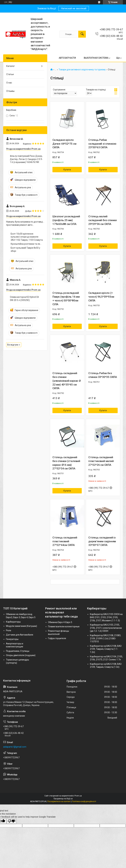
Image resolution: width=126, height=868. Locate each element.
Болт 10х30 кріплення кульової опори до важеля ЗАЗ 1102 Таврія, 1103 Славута (27, 237)
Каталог (11, 66)
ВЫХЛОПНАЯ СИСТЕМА (96, 58)
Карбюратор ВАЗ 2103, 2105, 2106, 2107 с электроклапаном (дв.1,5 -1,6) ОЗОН (106, 628)
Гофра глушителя (57, 638)
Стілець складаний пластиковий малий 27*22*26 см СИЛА (101, 461)
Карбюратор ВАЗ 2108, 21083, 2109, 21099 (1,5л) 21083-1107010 (105, 638)
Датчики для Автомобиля (20, 635)
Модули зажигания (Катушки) (21, 626)
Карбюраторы (13, 622)
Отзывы (10, 91)
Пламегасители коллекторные (64, 627)
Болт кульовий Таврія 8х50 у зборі (25, 249)
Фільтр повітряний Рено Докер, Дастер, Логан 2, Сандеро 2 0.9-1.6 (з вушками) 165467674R (26, 159)
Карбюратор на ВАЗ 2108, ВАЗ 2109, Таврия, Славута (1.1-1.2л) (106, 649)
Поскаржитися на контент (59, 801)
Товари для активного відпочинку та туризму (82, 70)
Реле (9, 630)
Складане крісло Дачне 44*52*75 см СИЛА (64, 144)
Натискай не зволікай (74, 8)
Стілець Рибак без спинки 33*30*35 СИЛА (103, 375)
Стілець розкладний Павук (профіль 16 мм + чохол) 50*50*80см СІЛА (66, 298)
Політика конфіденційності (84, 801)
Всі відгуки (13, 345)
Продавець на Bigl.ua (63, 799)
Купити (67, 170)
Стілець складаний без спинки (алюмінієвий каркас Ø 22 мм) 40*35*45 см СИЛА (67, 381)
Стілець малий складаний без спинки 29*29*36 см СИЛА (103, 220)
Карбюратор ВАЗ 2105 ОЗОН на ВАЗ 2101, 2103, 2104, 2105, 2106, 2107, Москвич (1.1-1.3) (106, 617)
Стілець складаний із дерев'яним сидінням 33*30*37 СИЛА (102, 541)
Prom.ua (78, 796)
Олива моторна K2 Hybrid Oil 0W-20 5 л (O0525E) (24, 299)
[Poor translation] (11, 821)
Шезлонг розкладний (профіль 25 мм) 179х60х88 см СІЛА (66, 220)
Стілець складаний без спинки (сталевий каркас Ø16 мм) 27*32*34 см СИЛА (66, 463)
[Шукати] (82, 34)
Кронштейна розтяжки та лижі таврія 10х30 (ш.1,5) (27, 244)
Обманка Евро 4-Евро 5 (60, 622)
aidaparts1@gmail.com (15, 747)
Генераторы (12, 639)
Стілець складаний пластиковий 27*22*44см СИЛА (65, 541)
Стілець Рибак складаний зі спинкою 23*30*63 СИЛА (102, 144)
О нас (9, 83)
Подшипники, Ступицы (18, 651)
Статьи (10, 74)
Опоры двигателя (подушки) (21, 655)
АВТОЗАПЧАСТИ (67, 58)
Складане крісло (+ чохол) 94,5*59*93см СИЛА (101, 297)
